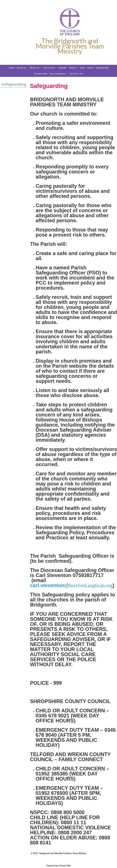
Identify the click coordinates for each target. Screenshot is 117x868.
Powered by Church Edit (59, 866)
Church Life (49, 68)
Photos (72, 68)
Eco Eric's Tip (76, 74)
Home (11, 68)
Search (90, 68)
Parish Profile (41, 74)
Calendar (62, 68)
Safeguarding (102, 68)
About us (21, 68)
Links (82, 68)
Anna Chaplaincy (58, 74)
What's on (34, 68)
